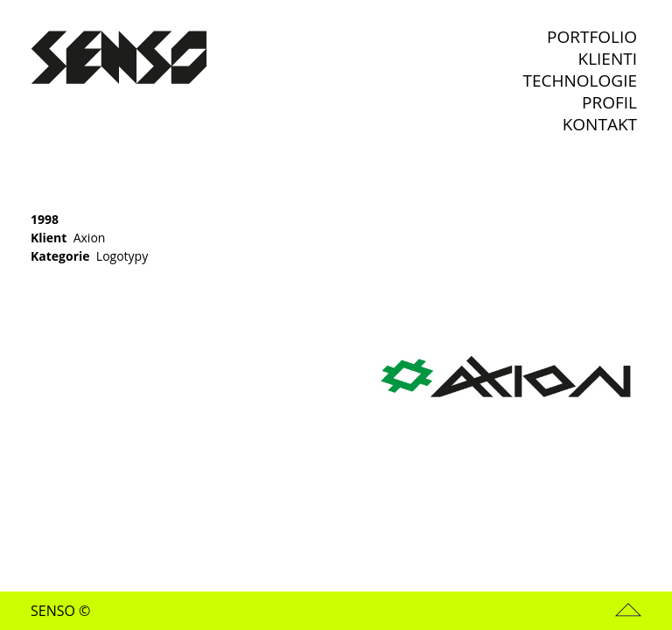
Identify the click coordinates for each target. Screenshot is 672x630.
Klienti (608, 59)
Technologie (580, 81)
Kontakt (600, 125)
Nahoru (628, 610)
